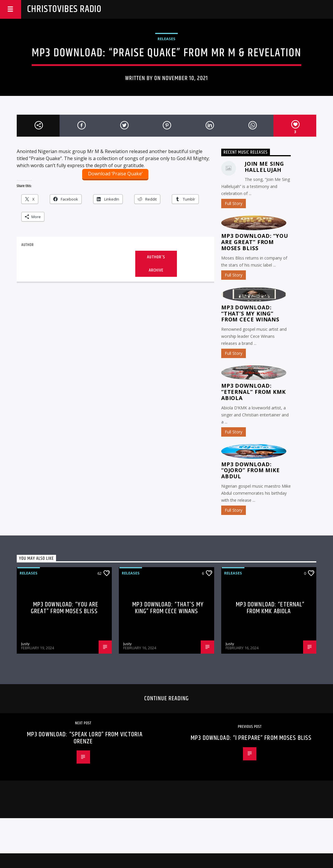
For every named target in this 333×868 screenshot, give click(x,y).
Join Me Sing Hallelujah (264, 167)
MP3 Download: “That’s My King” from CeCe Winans (250, 313)
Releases (166, 39)
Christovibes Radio (64, 9)
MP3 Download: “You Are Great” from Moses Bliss (255, 242)
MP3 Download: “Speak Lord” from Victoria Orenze (85, 738)
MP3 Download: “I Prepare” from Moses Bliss (251, 738)
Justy (25, 644)
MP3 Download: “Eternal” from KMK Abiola (253, 392)
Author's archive (156, 264)
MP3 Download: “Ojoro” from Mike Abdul (251, 470)
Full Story (234, 203)
